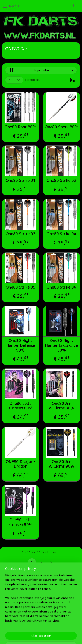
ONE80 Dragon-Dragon (21, 464)
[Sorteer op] (41, 70)
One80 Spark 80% (62, 127)
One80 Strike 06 (61, 287)
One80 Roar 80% (20, 127)
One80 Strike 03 (21, 234)
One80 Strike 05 (21, 287)
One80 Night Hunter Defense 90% (21, 346)
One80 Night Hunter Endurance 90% (61, 346)
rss (49, 615)
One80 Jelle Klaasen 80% (20, 406)
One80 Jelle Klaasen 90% (20, 522)
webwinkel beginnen (65, 615)
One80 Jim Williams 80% (61, 406)
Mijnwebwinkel (48, 622)
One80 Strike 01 (21, 181)
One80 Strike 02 (61, 181)
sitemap (41, 615)
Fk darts (10, 601)
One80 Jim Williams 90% (61, 464)
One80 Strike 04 (61, 234)
